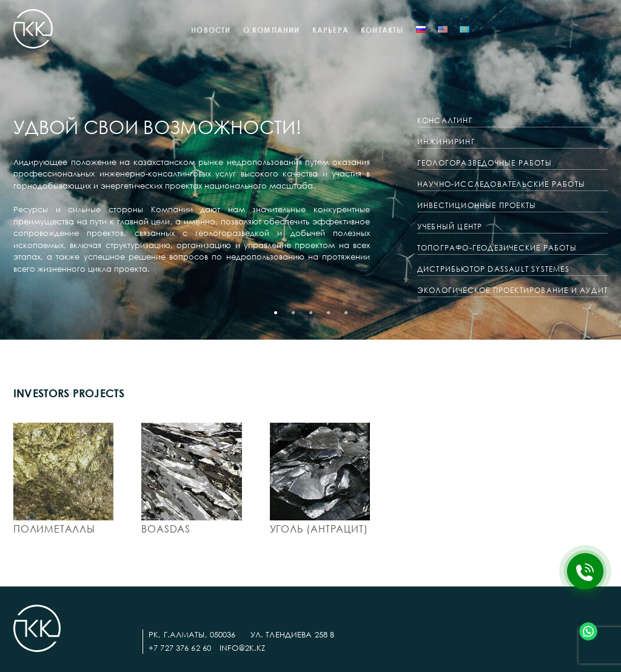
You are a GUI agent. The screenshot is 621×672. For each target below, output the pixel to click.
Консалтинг (445, 120)
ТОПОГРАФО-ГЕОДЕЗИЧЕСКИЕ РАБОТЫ (497, 248)
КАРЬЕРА (331, 30)
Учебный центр (450, 227)
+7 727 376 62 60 (180, 648)
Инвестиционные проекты (477, 205)
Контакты (382, 30)
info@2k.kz (242, 648)
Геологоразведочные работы (485, 163)
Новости (211, 30)
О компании (272, 30)
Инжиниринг (446, 142)
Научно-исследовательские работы (501, 184)
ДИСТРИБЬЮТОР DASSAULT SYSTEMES (493, 269)
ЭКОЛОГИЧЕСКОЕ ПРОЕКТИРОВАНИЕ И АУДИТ (512, 290)
